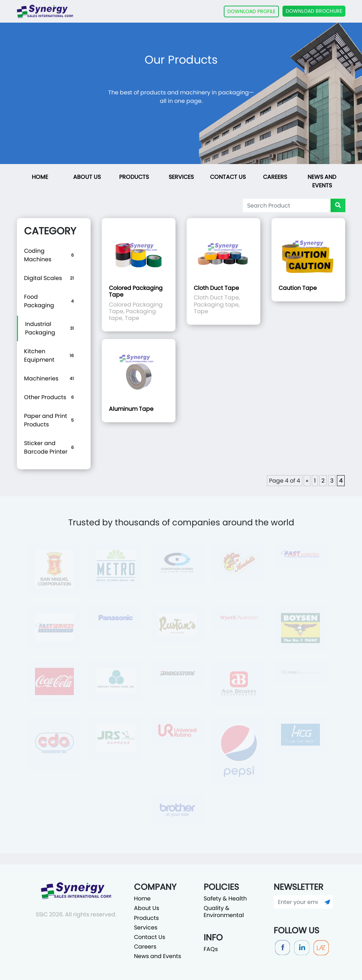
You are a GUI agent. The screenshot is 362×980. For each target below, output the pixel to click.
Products (134, 177)
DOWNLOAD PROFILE (251, 11)
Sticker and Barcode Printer (46, 447)
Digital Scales (43, 278)
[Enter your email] (298, 902)
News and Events (322, 181)
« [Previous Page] (307, 481)
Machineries (41, 378)
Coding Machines (38, 255)
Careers (275, 177)
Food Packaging (39, 301)
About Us (87, 177)
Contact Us (228, 177)
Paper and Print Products (46, 420)
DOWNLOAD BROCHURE (314, 11)
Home (40, 177)
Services (181, 177)
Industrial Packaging (40, 328)
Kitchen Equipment (39, 355)
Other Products (45, 397)
